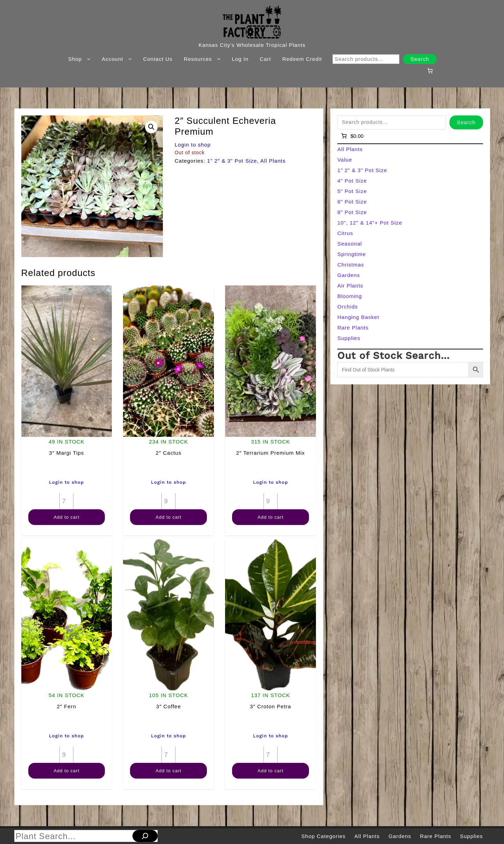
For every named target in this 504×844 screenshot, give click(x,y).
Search (420, 59)
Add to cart (66, 517)
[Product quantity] (66, 501)
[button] (151, 127)
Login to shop (193, 145)
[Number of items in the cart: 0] (430, 71)
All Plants (273, 161)
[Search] (145, 836)
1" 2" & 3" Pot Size (232, 161)
